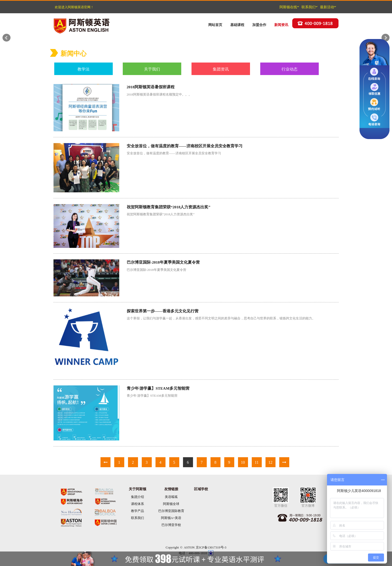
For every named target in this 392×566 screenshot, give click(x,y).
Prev (6, 38)
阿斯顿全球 (171, 504)
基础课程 (237, 25)
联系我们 (137, 518)
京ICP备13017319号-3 (211, 547)
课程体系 (137, 504)
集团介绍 (137, 497)
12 (270, 462)
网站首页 (215, 25)
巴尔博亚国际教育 (171, 511)
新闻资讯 (281, 25)
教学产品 (137, 511)
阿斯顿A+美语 (171, 518)
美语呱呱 (171, 497)
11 (257, 462)
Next (385, 38)
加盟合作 (259, 25)
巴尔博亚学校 (171, 525)
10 (243, 462)
